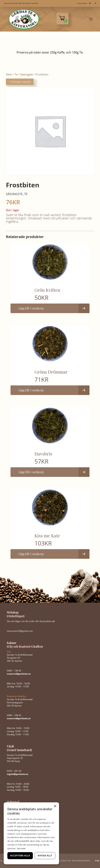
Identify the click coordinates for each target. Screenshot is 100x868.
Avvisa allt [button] (45, 856)
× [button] (55, 806)
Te (16, 74)
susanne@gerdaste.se (19, 674)
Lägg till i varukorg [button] (31, 308)
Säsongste (26, 74)
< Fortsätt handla (20, 82)
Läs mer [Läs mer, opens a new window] (21, 848)
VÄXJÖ (20, 3)
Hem (9, 74)
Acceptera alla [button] (20, 856)
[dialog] (31, 833)
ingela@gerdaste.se (18, 774)
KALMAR (15, 3)
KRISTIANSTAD (27, 3)
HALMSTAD (35, 3)
